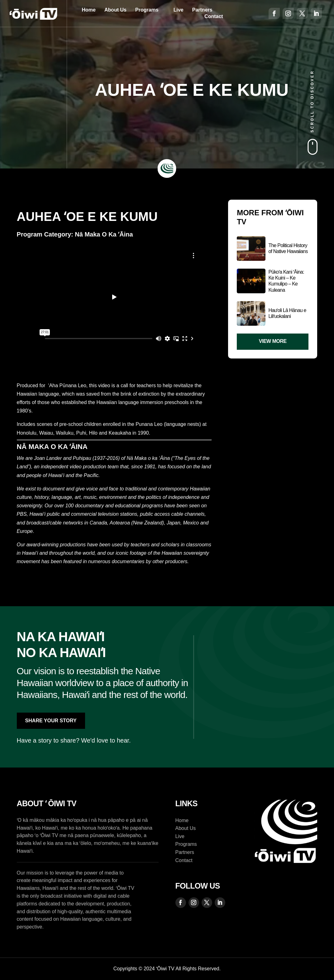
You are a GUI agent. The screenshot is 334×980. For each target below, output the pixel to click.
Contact (214, 16)
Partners (202, 10)
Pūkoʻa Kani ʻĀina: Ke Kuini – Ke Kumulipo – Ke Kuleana (286, 281)
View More (273, 341)
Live (179, 10)
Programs (147, 10)
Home (88, 10)
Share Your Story (51, 721)
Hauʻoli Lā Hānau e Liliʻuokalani (287, 313)
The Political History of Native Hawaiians (288, 248)
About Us (115, 10)
